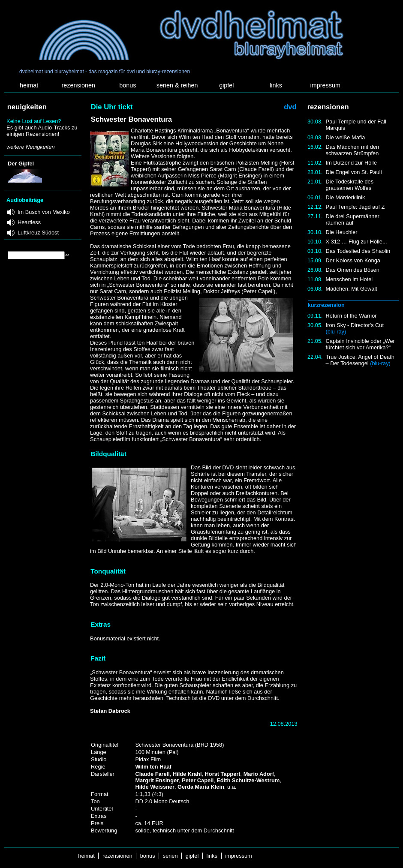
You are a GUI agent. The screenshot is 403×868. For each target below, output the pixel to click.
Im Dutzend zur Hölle (351, 163)
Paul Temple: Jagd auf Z (355, 207)
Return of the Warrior (351, 316)
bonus (128, 85)
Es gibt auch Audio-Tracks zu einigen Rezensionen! (42, 131)
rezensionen (78, 85)
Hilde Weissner (155, 787)
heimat (29, 85)
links (276, 85)
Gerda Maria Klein (201, 787)
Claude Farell (152, 774)
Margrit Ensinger (157, 780)
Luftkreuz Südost (38, 233)
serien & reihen (177, 85)
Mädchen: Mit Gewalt (352, 289)
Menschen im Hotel (349, 279)
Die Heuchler (342, 232)
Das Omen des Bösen (353, 270)
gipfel (226, 85)
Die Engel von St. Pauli (354, 172)
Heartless (29, 222)
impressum (325, 85)
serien (170, 856)
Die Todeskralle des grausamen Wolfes (350, 185)
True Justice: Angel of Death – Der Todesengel (360, 360)
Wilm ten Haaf (153, 767)
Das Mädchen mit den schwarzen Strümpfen (352, 150)
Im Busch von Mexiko (44, 212)
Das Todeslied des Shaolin (358, 251)
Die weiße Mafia (346, 137)
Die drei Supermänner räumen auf (353, 219)
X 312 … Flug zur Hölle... (356, 242)
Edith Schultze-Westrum (248, 780)
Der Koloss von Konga (353, 260)
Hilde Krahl (187, 774)
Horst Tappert (223, 774)
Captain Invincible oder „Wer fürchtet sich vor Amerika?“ (360, 344)
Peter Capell (198, 780)
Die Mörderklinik (346, 197)
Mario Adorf (259, 774)
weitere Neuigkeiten (30, 147)
